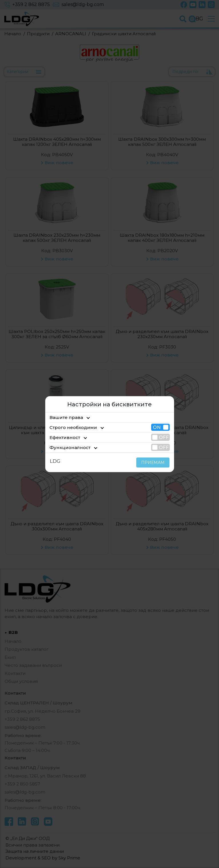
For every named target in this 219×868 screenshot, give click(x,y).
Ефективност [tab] (63, 437)
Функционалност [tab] (66, 447)
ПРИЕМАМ (154, 462)
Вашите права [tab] (64, 417)
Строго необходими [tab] (69, 427)
